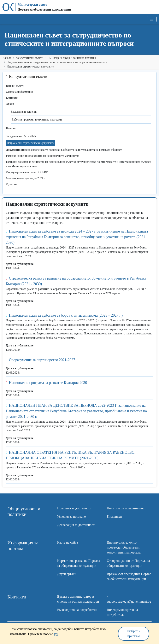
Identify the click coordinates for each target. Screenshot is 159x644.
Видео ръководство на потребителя (122, 612)
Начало (7, 58)
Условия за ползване (71, 517)
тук (56, 634)
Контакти (12, 98)
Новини (11, 128)
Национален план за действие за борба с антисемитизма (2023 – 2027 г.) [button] (64, 315)
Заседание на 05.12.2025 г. (22, 136)
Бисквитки (114, 517)
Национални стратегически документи (31, 143)
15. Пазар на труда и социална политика (72, 58)
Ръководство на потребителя (77, 610)
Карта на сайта (68, 542)
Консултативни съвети (29, 58)
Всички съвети (15, 86)
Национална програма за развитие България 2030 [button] (46, 383)
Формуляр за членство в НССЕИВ (27, 172)
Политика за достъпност (74, 508)
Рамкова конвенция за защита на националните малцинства (43, 156)
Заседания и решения (24, 112)
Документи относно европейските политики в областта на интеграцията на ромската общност (64, 150)
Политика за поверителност (126, 508)
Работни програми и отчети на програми (37, 120)
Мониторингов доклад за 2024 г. (26, 178)
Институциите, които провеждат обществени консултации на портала (124, 547)
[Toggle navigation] (152, 19)
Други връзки (67, 574)
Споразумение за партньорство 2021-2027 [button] (40, 360)
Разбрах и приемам (134, 634)
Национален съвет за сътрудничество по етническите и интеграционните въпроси (57, 62)
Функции (12, 184)
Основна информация (19, 92)
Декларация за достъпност (76, 525)
